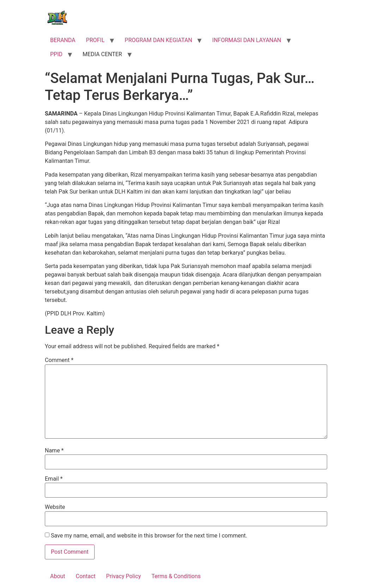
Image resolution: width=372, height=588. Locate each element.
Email (54, 479)
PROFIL (95, 40)
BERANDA (63, 40)
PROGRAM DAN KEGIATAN (158, 40)
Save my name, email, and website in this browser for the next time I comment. (149, 536)
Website (55, 507)
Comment (59, 360)
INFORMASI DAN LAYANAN (247, 40)
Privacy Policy (124, 576)
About (58, 576)
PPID (56, 54)
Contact (86, 576)
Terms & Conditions (176, 576)
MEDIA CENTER (102, 54)
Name (54, 451)
